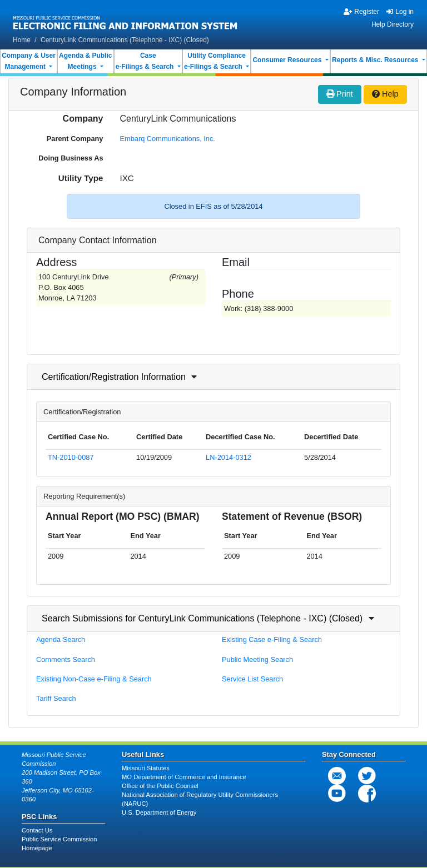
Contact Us (37, 830)
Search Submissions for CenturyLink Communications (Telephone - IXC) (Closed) (202, 618)
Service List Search (252, 679)
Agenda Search (61, 639)
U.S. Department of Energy (159, 812)
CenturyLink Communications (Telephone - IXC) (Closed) (125, 40)
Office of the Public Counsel (160, 786)
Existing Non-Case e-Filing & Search (94, 679)
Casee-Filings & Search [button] (146, 61)
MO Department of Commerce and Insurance (184, 777)
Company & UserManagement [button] (29, 61)
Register (361, 12)
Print (340, 94)
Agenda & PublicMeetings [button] (85, 61)
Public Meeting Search (257, 659)
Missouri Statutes (146, 768)
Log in (400, 12)
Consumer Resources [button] (288, 60)
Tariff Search (56, 698)
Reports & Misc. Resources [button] (376, 60)
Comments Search (66, 659)
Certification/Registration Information (114, 377)
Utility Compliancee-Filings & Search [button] (215, 61)
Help (385, 94)
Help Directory (393, 24)
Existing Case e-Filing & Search (272, 639)
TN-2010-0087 (71, 457)
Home (22, 40)
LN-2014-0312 (229, 457)
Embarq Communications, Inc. (168, 139)
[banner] (125, 18)
